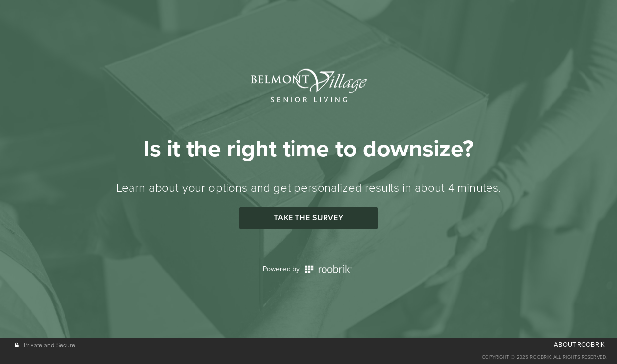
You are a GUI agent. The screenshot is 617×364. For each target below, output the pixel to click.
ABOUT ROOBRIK (579, 345)
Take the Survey (308, 218)
